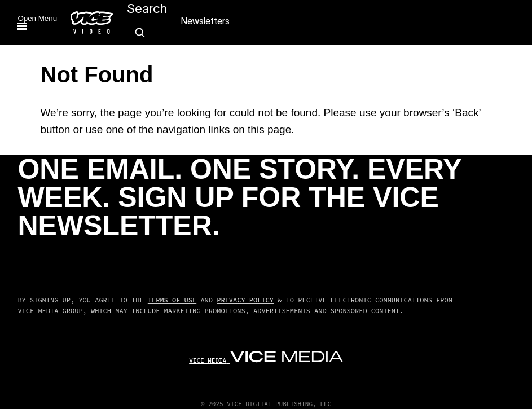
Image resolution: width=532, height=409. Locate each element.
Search (147, 10)
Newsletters (205, 22)
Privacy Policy (245, 300)
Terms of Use (172, 300)
